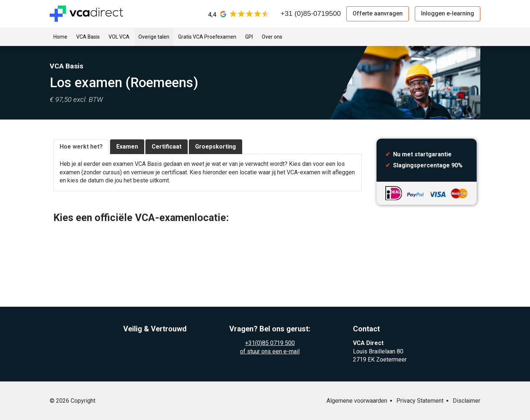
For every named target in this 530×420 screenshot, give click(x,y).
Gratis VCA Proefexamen (207, 37)
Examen (127, 147)
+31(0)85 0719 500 (270, 343)
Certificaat (167, 147)
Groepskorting (215, 147)
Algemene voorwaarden (357, 401)
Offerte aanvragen (378, 13)
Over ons (272, 37)
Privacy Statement (420, 401)
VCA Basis (88, 37)
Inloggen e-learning (448, 13)
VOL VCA (119, 37)
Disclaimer (467, 401)
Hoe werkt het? (81, 147)
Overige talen (154, 37)
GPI (249, 37)
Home (60, 37)
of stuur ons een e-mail (270, 351)
